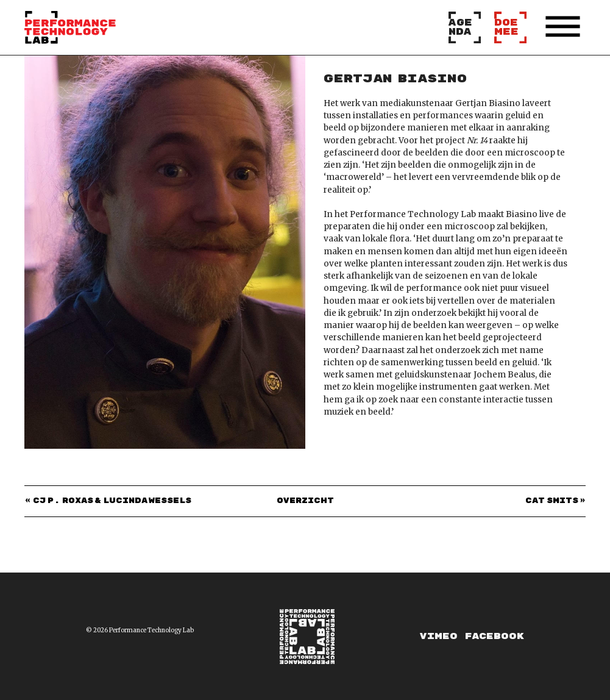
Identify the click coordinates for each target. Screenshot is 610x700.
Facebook (495, 636)
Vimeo (439, 636)
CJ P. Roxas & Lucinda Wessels (112, 501)
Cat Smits (552, 501)
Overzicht (305, 501)
